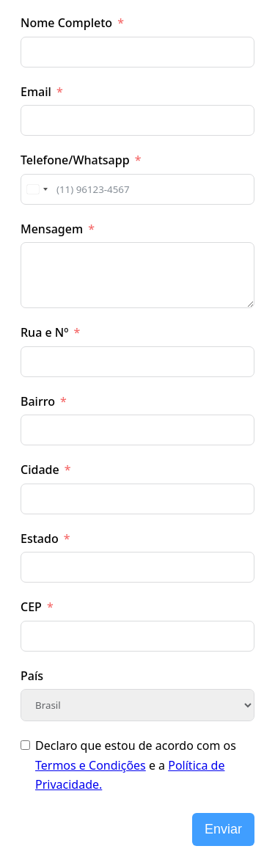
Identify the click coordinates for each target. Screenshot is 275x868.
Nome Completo (66, 23)
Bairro (38, 401)
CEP (31, 607)
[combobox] (37, 189)
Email (36, 92)
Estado (40, 539)
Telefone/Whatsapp (75, 160)
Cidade (40, 470)
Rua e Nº (44, 332)
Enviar (223, 829)
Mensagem (52, 229)
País (32, 676)
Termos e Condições (91, 765)
